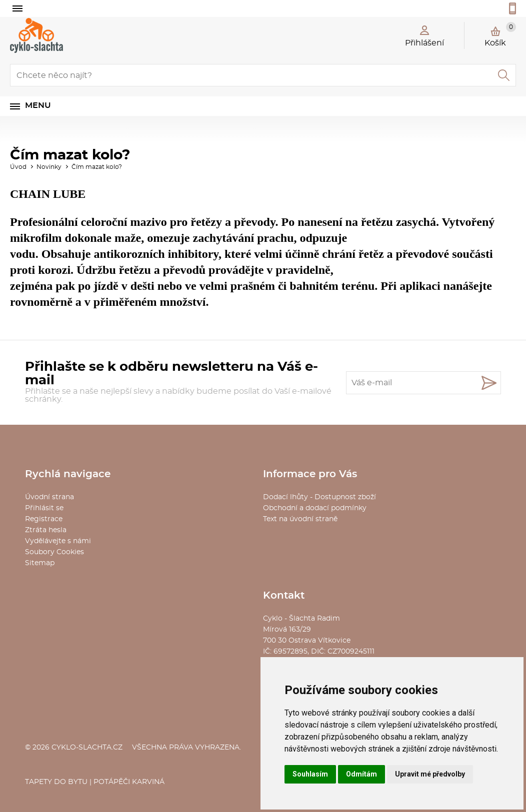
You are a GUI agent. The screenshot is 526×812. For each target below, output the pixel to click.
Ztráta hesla (46, 530)
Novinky (49, 167)
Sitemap (40, 563)
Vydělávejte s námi (58, 541)
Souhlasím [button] (310, 774)
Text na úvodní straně (300, 519)
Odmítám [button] (361, 774)
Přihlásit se (44, 508)
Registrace (44, 519)
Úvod (18, 167)
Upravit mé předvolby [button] (430, 774)
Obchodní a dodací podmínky (315, 508)
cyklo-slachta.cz (87, 748)
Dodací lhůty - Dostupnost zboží (319, 497)
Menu (38, 105)
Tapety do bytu (56, 782)
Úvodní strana (49, 497)
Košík (500, 34)
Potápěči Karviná (129, 782)
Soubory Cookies (54, 552)
